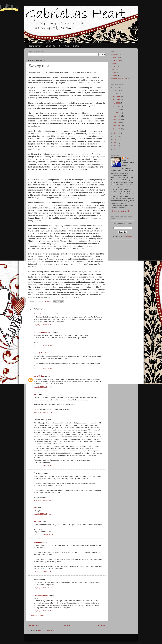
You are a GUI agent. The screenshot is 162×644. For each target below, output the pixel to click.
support (114, 75)
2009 (116, 90)
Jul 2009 (117, 113)
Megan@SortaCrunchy (43, 353)
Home (67, 625)
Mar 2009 (117, 100)
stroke (113, 72)
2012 (116, 139)
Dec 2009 (117, 129)
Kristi (127, 158)
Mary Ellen (38, 521)
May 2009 (117, 106)
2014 (116, 146)
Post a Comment (37, 616)
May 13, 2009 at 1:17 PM (43, 572)
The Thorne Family (41, 595)
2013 (116, 143)
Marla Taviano (39, 376)
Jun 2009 (117, 109)
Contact (76, 46)
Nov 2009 (117, 126)
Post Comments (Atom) (47, 630)
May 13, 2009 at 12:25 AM (43, 500)
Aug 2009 (117, 116)
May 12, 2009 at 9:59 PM (43, 466)
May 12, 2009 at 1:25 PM (43, 325)
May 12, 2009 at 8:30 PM (43, 387)
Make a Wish (116, 60)
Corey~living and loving (43, 332)
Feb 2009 (117, 97)
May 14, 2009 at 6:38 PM (43, 611)
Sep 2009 (117, 119)
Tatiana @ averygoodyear (44, 314)
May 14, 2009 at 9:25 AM (43, 588)
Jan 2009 (117, 93)
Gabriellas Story (35, 46)
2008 (116, 87)
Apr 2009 (117, 103)
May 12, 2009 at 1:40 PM (43, 346)
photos (114, 66)
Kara (36, 508)
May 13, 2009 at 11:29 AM (43, 535)
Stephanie (38, 542)
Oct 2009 (117, 122)
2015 (116, 149)
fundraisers (115, 54)
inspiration (115, 57)
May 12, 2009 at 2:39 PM (43, 369)
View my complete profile (120, 211)
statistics (114, 69)
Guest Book (64, 46)
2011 (116, 136)
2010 (116, 133)
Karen (36, 394)
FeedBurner (127, 236)
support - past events (119, 78)
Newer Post (34, 625)
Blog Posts (50, 46)
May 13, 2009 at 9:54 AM (43, 514)
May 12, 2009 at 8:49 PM (43, 412)
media (113, 63)
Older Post (100, 625)
